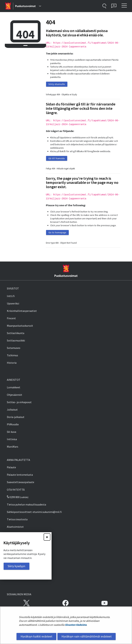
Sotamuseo (14, 348)
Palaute (11, 467)
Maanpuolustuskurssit (20, 326)
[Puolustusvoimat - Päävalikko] (28, 6)
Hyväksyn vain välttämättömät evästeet (87, 636)
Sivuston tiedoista (76, 625)
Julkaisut (12, 410)
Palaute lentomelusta (20, 475)
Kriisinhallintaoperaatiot (22, 311)
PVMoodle (13, 424)
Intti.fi (11, 296)
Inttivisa (12, 439)
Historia (12, 363)
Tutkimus (12, 355)
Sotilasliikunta (16, 333)
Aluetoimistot (15, 527)
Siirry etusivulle (57, 84)
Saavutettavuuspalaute (21, 482)
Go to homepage (57, 232)
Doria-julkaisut (16, 417)
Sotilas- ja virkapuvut (19, 402)
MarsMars (13, 447)
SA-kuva (12, 432)
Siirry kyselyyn (16, 566)
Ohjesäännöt (15, 395)
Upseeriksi (13, 303)
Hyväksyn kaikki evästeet (36, 636)
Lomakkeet (14, 387)
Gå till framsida (57, 158)
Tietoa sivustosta (17, 519)
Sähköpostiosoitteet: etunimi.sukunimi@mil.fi (34, 512)
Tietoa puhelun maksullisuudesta (26, 504)
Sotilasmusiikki (16, 340)
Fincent (11, 318)
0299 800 (13, 497)
